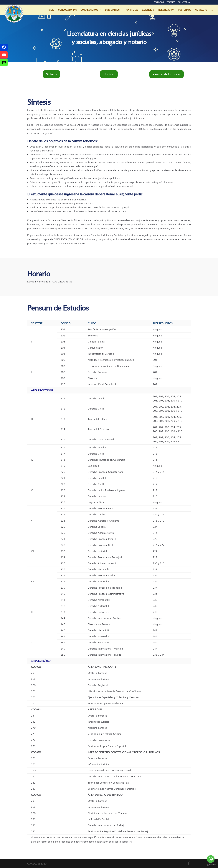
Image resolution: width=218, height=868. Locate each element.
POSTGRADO (185, 10)
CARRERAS (132, 10)
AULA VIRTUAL (184, 2)
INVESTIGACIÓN (166, 10)
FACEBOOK (159, 2)
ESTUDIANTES (112, 10)
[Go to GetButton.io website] (211, 865)
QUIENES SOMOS (89, 10)
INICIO (51, 10)
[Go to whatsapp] (211, 859)
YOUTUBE (171, 2)
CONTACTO (201, 10)
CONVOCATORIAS (67, 10)
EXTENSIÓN (148, 10)
